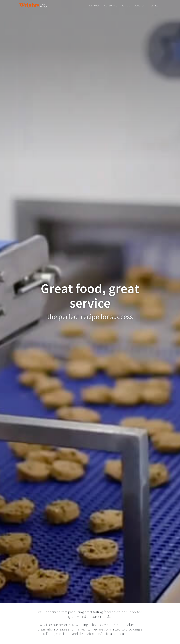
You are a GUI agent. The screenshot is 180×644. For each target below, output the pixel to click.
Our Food (95, 5)
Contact (154, 5)
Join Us (126, 5)
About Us (140, 5)
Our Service (111, 5)
